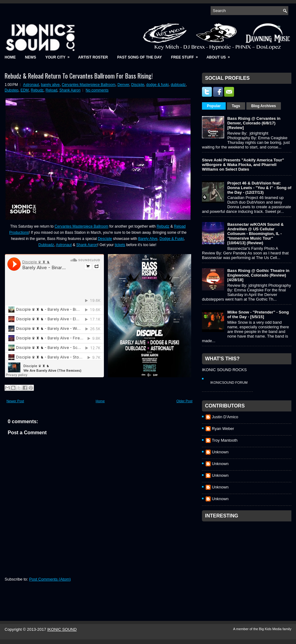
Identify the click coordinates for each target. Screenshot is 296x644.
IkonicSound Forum (229, 383)
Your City (59, 55)
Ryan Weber (223, 429)
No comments (97, 90)
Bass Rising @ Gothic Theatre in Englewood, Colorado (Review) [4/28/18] (258, 275)
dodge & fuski (157, 85)
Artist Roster (93, 57)
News (31, 57)
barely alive (50, 85)
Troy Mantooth (225, 440)
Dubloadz (46, 245)
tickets (120, 245)
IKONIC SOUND (62, 629)
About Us (220, 55)
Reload (51, 90)
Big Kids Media (271, 629)
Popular (214, 106)
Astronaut (31, 85)
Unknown (220, 452)
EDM (25, 90)
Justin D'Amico (225, 417)
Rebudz (37, 90)
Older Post (184, 401)
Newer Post (15, 401)
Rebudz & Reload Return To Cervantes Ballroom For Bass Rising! (79, 76)
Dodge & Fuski (172, 239)
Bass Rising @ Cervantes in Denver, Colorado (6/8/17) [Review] (254, 123)
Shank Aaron (70, 90)
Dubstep (12, 90)
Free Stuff (187, 55)
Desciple (105, 239)
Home (10, 57)
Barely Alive (148, 239)
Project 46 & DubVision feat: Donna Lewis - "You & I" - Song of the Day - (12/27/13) (259, 188)
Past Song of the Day (140, 57)
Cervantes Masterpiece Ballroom (88, 85)
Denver (123, 85)
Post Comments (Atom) (50, 579)
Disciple (138, 85)
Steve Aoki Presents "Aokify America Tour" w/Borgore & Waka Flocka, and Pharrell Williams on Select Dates (243, 165)
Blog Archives (264, 106)
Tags (236, 106)
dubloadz (178, 85)
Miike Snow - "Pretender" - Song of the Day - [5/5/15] (258, 314)
